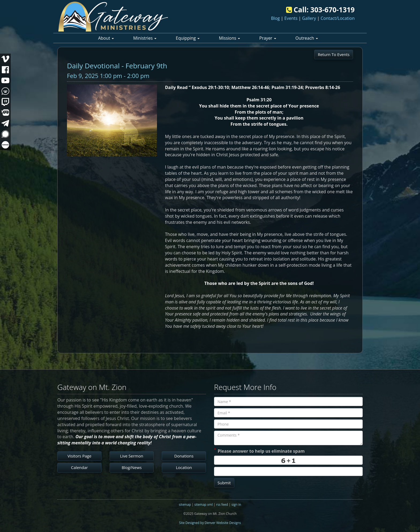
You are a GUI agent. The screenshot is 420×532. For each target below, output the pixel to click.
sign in (236, 505)
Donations (184, 456)
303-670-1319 (333, 10)
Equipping (188, 38)
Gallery (309, 18)
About (106, 38)
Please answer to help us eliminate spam (259, 451)
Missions (229, 38)
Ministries (145, 38)
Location (184, 467)
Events (291, 18)
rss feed (222, 505)
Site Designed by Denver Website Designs (210, 523)
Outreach (307, 38)
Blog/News (132, 467)
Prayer (268, 38)
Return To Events (334, 54)
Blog (275, 18)
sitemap (185, 505)
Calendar (79, 467)
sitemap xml (204, 505)
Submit (224, 483)
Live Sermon (132, 456)
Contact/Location (338, 18)
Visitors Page (79, 456)
